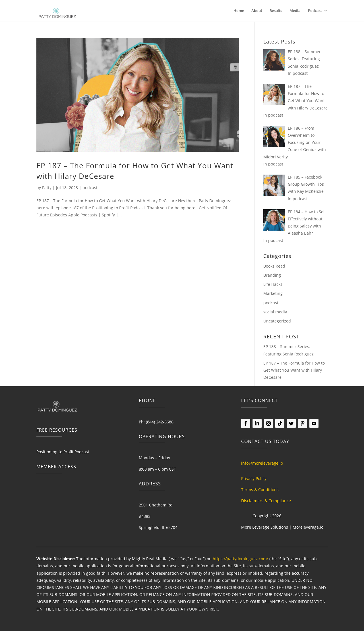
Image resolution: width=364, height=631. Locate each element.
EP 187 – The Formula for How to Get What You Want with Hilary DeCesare (294, 370)
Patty (47, 188)
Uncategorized (277, 321)
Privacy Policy (254, 478)
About (257, 11)
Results (276, 11)
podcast (90, 188)
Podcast (315, 11)
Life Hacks (273, 284)
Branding (272, 275)
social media (275, 312)
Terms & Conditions (260, 490)
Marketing (273, 293)
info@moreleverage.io (262, 463)
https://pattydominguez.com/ (240, 559)
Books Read (274, 266)
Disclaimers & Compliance (266, 501)
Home (239, 11)
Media (295, 11)
